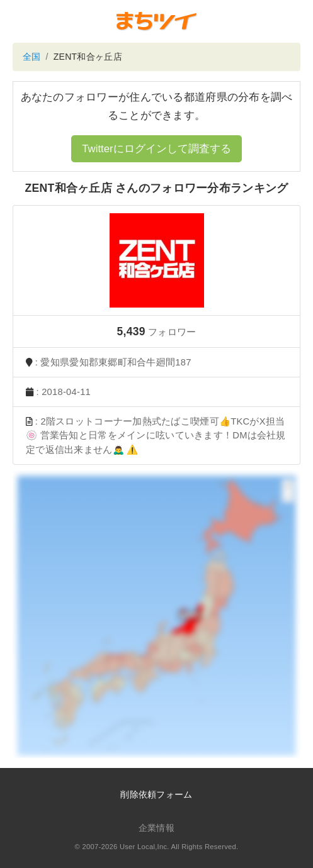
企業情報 (156, 828)
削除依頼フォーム (156, 794)
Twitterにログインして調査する (156, 149)
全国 (32, 57)
